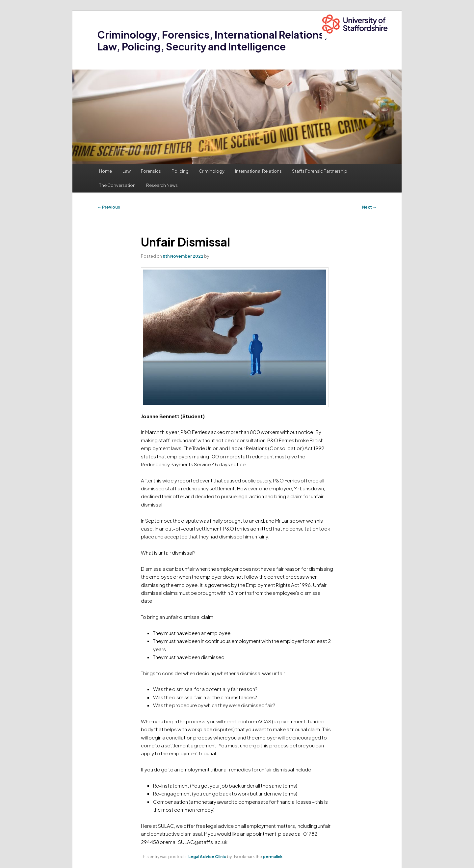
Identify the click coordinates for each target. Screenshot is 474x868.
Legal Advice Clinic (207, 857)
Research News (162, 185)
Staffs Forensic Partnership (320, 171)
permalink (273, 857)
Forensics (151, 171)
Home (105, 171)
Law (127, 171)
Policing (180, 171)
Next (369, 207)
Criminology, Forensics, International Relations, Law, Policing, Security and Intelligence (212, 41)
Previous (109, 207)
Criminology (212, 171)
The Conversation (117, 185)
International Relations (258, 171)
